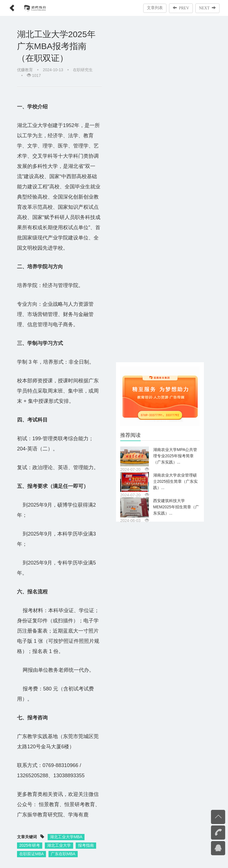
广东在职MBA (63, 854)
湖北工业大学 (59, 845)
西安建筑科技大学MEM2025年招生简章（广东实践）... (176, 507)
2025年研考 (30, 845)
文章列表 (155, 8)
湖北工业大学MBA (66, 837)
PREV (181, 8)
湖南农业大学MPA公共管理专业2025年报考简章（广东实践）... (175, 456)
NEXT (207, 8)
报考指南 (86, 845)
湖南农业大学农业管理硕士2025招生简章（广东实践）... (175, 481)
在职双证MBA (31, 854)
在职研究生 (83, 70)
